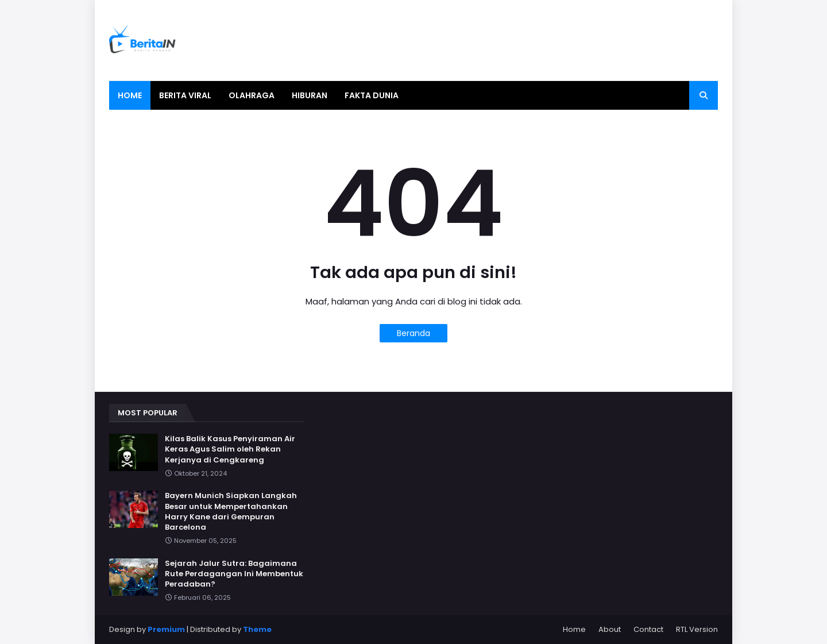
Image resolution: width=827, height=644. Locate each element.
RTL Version (697, 629)
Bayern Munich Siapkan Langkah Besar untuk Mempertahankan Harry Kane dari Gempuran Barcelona (231, 512)
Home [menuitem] (130, 95)
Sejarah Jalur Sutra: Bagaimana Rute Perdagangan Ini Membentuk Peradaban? (234, 574)
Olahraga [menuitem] (252, 95)
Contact (648, 629)
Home (574, 629)
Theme (257, 629)
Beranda (413, 333)
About (610, 629)
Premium (166, 629)
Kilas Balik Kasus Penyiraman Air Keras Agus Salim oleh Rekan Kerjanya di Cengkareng (230, 449)
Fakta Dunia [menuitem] (372, 95)
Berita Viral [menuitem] (185, 95)
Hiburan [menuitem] (310, 95)
